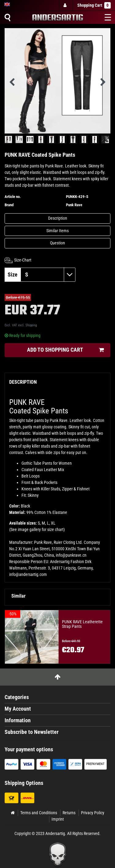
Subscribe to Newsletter (32, 732)
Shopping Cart (94, 5)
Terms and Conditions (39, 813)
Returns (69, 813)
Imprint (58, 819)
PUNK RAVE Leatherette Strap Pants (82, 624)
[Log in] (66, 5)
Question (57, 243)
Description (58, 218)
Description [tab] (23, 382)
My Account (18, 709)
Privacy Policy (93, 813)
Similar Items (57, 231)
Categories (17, 697)
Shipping (31, 325)
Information (18, 720)
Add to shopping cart (65, 350)
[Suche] (7, 17)
